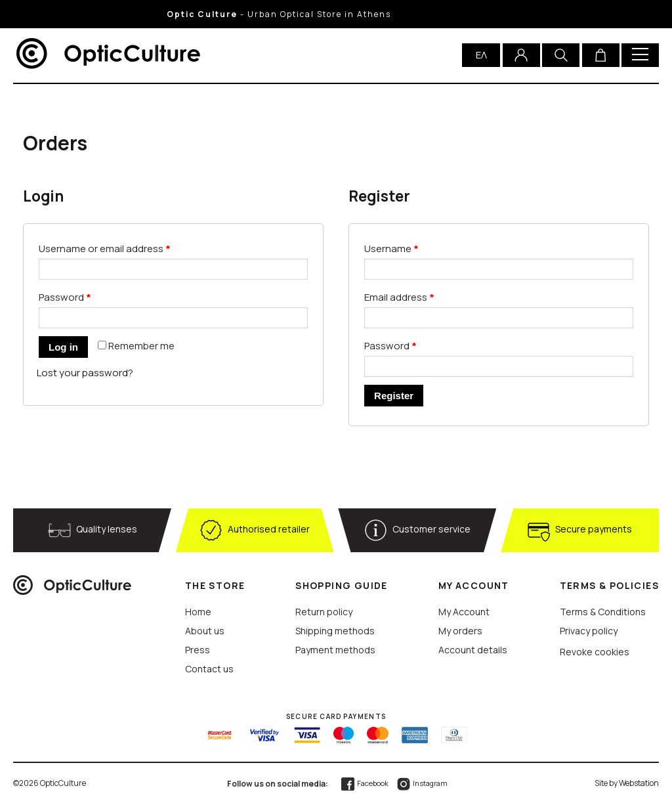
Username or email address (105, 249)
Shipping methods (335, 631)
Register (394, 396)
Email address (399, 297)
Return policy (324, 612)
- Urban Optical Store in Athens (303, 14)
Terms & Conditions (603, 612)
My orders (460, 631)
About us (205, 631)
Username (391, 249)
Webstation (639, 783)
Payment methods (335, 650)
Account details (473, 650)
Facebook (364, 783)
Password (65, 297)
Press (198, 650)
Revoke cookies (595, 652)
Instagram (422, 783)
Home (198, 612)
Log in (63, 347)
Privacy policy (589, 631)
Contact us (209, 669)
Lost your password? (85, 373)
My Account (464, 612)
